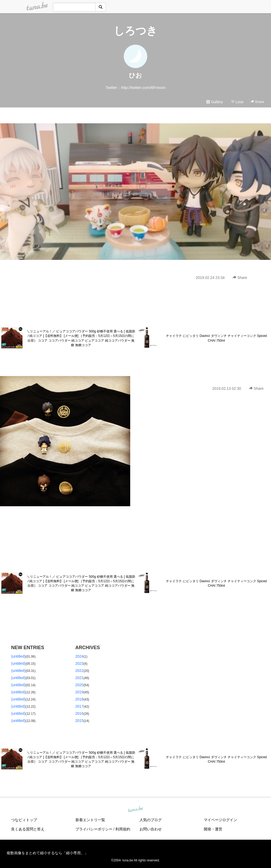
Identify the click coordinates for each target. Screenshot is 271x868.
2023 (80, 663)
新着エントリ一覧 (90, 820)
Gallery (215, 102)
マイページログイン (220, 820)
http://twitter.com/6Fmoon (143, 87)
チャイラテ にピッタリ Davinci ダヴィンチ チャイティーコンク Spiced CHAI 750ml (216, 338)
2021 (80, 678)
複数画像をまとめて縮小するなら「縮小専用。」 (47, 853)
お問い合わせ (151, 829)
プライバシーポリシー (94, 829)
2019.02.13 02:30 (227, 388)
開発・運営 (213, 829)
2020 (80, 685)
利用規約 (123, 829)
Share (257, 102)
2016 (80, 713)
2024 (80, 656)
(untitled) (18, 656)
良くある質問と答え (28, 829)
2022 (80, 671)
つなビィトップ (24, 820)
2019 (80, 692)
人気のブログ (151, 820)
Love (237, 102)
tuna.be (135, 810)
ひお (135, 75)
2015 (80, 721)
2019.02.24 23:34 (210, 278)
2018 (80, 699)
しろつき (135, 31)
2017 (80, 706)
